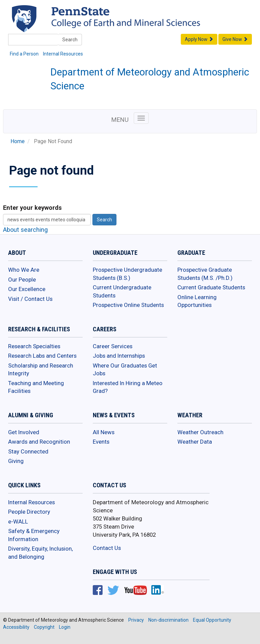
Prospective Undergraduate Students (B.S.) (127, 274)
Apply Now (199, 39)
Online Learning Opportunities (197, 301)
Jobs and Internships (119, 356)
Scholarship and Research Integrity (41, 370)
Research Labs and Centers (42, 356)
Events (101, 442)
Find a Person (24, 54)
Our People (22, 280)
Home (18, 141)
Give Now (235, 39)
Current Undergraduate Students (122, 291)
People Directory (29, 512)
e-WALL (18, 521)
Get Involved (24, 432)
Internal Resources (63, 54)
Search (70, 40)
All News (104, 432)
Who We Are (24, 270)
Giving (16, 461)
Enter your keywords (32, 208)
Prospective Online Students (128, 305)
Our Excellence (27, 289)
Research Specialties (34, 346)
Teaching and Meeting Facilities (36, 387)
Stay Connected (28, 451)
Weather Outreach (200, 432)
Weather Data (195, 442)
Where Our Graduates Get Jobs (125, 370)
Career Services (113, 346)
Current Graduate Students (211, 287)
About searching (25, 230)
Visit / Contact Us (30, 299)
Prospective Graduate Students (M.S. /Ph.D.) (205, 274)
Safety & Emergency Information (34, 535)
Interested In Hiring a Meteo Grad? (128, 387)
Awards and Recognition (39, 442)
